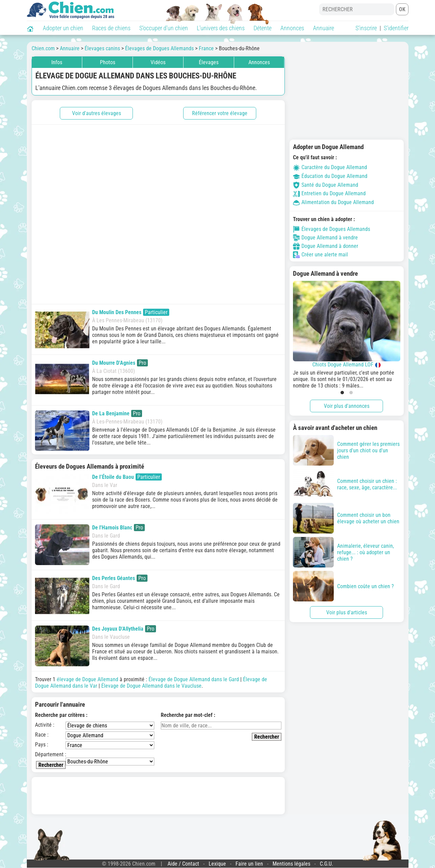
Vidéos (158, 62)
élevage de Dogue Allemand (88, 679)
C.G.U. (326, 864)
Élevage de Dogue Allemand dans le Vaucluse (151, 686)
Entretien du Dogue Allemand (329, 193)
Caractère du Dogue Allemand (330, 167)
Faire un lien (249, 864)
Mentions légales (291, 864)
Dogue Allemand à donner (326, 246)
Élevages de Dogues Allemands (332, 229)
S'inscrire (366, 28)
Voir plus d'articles (347, 612)
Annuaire (324, 28)
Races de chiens (111, 28)
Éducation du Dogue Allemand (330, 176)
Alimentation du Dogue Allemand (333, 202)
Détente (263, 28)
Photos (108, 62)
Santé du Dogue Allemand (326, 185)
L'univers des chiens (221, 28)
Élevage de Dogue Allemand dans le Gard (194, 679)
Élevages (209, 62)
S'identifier (396, 28)
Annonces (292, 28)
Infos (57, 62)
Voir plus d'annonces (347, 406)
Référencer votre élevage (220, 113)
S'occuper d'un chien (164, 28)
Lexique (217, 864)
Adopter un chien (63, 28)
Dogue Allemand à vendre (325, 238)
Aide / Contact (183, 864)
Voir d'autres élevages (97, 113)
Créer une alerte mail (320, 255)
